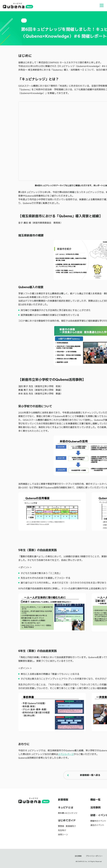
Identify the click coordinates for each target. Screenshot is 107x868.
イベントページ (66, 754)
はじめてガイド (67, 820)
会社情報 (78, 856)
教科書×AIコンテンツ (68, 813)
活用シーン (63, 835)
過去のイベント (97, 825)
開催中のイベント (98, 821)
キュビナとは (66, 808)
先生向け (62, 830)
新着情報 (63, 800)
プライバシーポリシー (94, 856)
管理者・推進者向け (67, 826)
